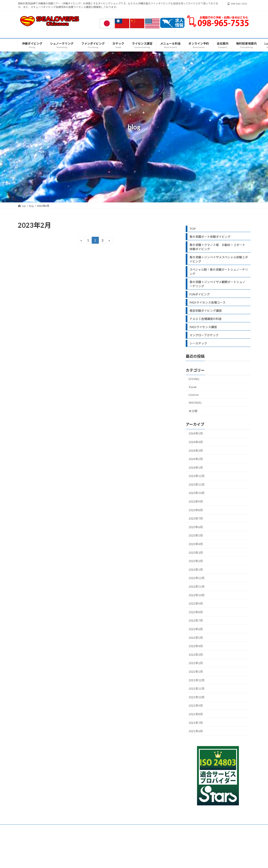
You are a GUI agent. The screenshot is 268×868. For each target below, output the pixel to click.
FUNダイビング (200, 294)
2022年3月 (196, 655)
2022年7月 (196, 620)
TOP (193, 229)
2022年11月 (197, 587)
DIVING (194, 379)
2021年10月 (197, 697)
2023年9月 (196, 501)
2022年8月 (196, 612)
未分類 (193, 411)
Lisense (194, 395)
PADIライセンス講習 (203, 327)
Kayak (193, 387)
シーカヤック (198, 343)
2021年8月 (196, 714)
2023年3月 (196, 553)
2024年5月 (196, 433)
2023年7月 (196, 518)
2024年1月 (196, 468)
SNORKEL (195, 403)
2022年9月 (196, 603)
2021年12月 (197, 680)
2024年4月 (196, 442)
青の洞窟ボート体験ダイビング (210, 237)
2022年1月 (196, 672)
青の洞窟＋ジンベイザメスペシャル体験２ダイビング (219, 259)
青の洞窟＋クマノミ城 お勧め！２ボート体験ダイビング (217, 247)
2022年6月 (196, 629)
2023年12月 (197, 476)
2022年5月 (196, 638)
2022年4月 (196, 646)
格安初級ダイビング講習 (206, 311)
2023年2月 (196, 561)
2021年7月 (196, 722)
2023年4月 (196, 544)
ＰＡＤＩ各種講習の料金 (206, 319)
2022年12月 (197, 578)
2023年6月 (196, 527)
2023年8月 (196, 510)
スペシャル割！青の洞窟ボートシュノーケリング (219, 272)
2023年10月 (197, 493)
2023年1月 (196, 570)
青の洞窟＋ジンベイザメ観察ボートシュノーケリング (217, 284)
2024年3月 (196, 450)
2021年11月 (197, 689)
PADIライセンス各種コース (207, 302)
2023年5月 (196, 535)
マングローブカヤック (204, 335)
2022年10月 (197, 595)
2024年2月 (196, 459)
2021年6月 (196, 731)
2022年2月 (196, 663)
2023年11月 (197, 484)
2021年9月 (196, 706)
